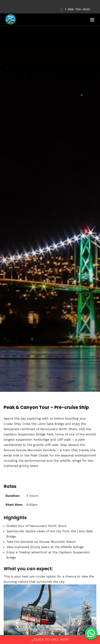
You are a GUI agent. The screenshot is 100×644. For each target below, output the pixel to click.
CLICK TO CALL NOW (50, 640)
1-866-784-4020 (75, 9)
